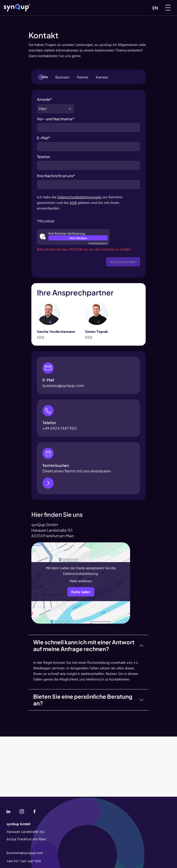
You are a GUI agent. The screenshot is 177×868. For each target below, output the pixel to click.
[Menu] (168, 8)
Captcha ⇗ (98, 243)
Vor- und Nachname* (88, 121)
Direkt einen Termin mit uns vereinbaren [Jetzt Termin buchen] (77, 471)
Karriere (102, 77)
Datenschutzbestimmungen (80, 197)
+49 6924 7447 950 (60, 428)
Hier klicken (78, 238)
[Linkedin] (8, 811)
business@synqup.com (63, 385)
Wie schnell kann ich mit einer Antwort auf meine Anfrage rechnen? (84, 645)
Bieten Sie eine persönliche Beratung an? (83, 700)
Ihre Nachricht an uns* (88, 178)
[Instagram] (22, 811)
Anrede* (56, 101)
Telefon (88, 159)
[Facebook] (34, 811)
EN (155, 8)
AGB (73, 202)
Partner (83, 77)
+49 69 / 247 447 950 (24, 861)
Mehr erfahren (81, 581)
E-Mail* (88, 140)
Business (62, 77)
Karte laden (81, 592)
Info (44, 77)
